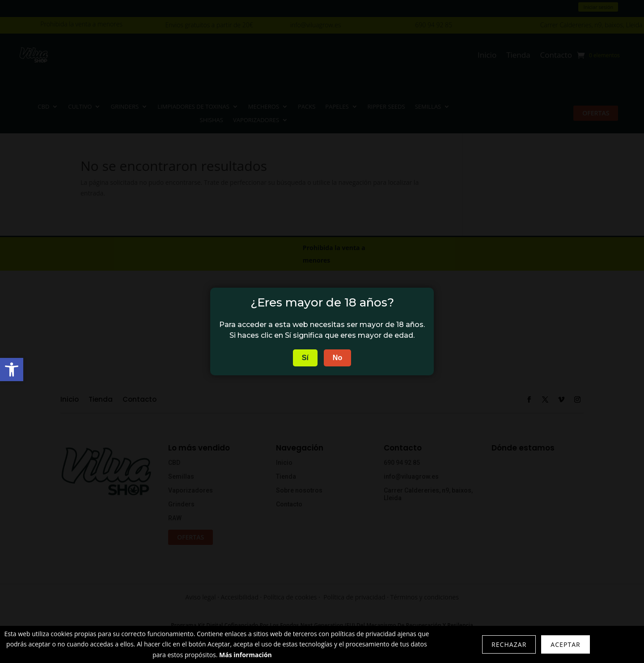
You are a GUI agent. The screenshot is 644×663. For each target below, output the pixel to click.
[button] (12, 370)
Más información (246, 655)
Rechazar (509, 644)
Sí (305, 358)
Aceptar (565, 644)
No (337, 358)
